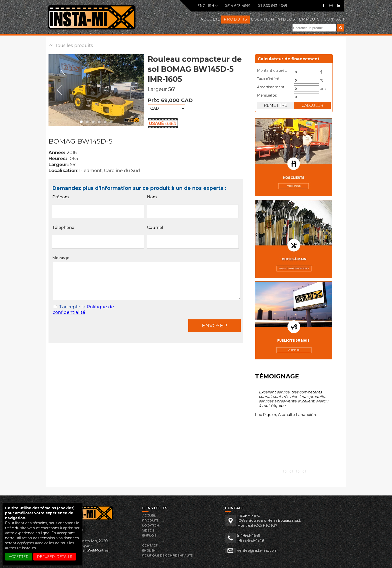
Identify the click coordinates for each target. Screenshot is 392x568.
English (207, 6)
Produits (236, 19)
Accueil (210, 19)
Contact (334, 19)
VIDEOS (287, 19)
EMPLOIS (309, 19)
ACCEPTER (19, 557)
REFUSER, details (55, 557)
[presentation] (91, 329)
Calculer (312, 105)
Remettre (275, 105)
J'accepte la (83, 310)
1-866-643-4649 (273, 6)
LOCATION (263, 19)
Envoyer (214, 326)
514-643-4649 (238, 6)
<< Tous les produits (71, 46)
